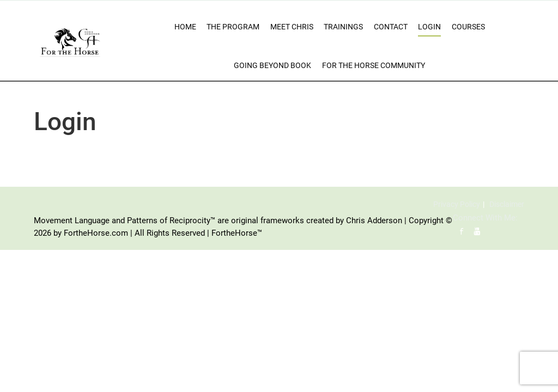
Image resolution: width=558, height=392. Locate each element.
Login (429, 27)
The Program (233, 27)
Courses (468, 27)
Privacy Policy (457, 204)
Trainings (343, 27)
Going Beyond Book (272, 65)
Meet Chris (292, 27)
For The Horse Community (374, 65)
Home (185, 27)
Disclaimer (507, 204)
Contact (391, 27)
